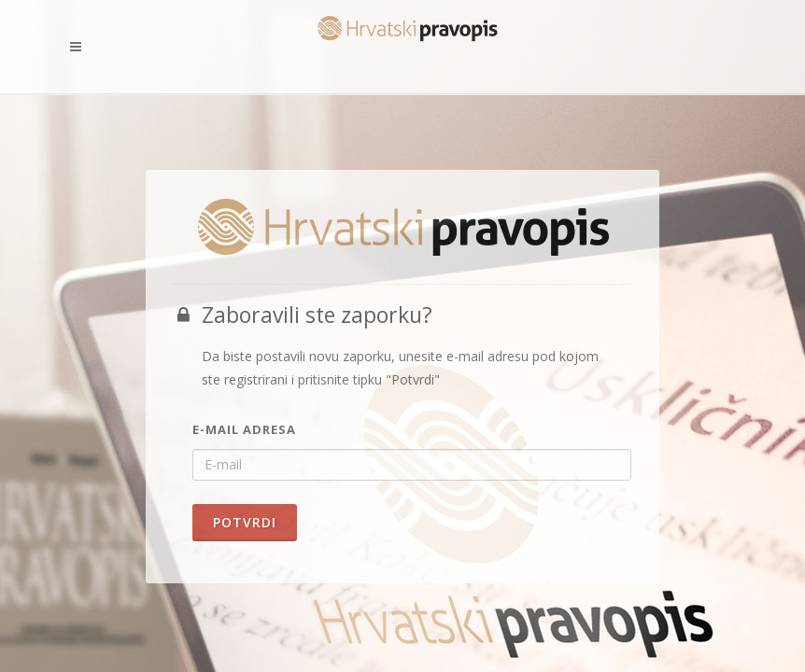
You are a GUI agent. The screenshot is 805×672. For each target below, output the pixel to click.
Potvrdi (245, 522)
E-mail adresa (244, 429)
